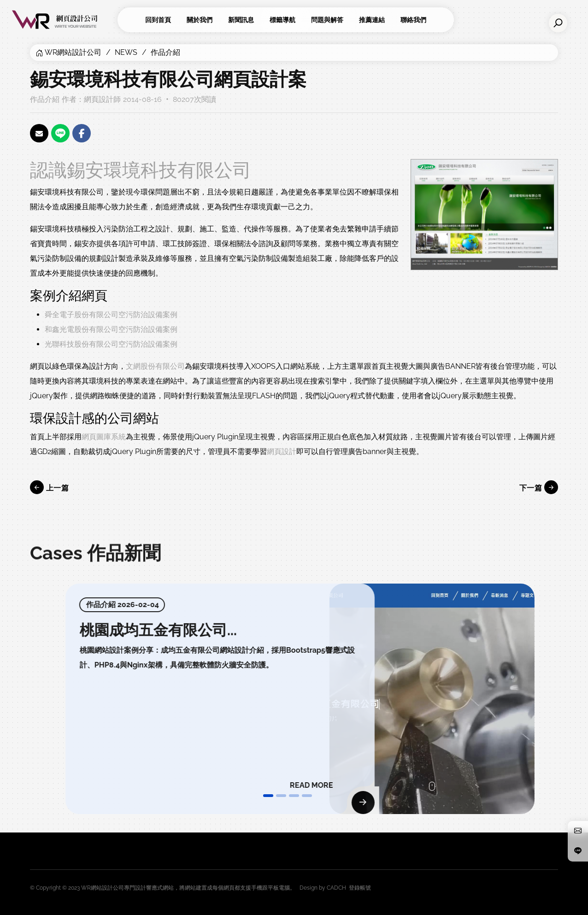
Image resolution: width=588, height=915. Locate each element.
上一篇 (49, 487)
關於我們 (200, 20)
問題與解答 (327, 20)
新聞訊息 (241, 20)
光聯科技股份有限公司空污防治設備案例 (111, 344)
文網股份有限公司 (155, 366)
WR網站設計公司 (73, 52)
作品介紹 (165, 52)
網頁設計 (282, 452)
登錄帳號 (360, 888)
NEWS (126, 52)
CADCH (336, 888)
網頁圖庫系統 (104, 437)
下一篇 (539, 487)
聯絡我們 (413, 20)
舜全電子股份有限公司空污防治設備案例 (111, 315)
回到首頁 (158, 20)
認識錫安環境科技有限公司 (141, 170)
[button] (268, 796)
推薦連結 (372, 20)
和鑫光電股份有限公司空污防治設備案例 (111, 329)
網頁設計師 (102, 99)
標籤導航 (282, 20)
